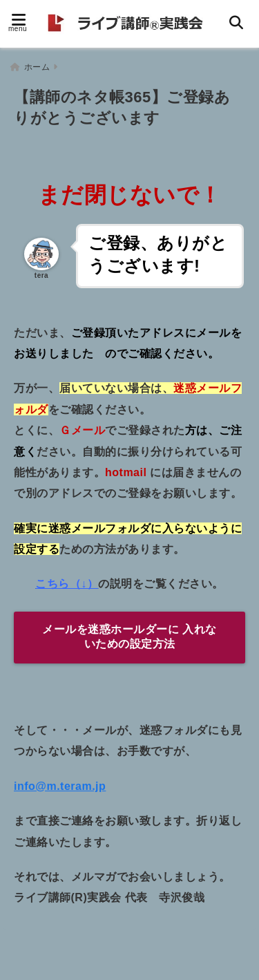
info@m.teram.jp (60, 786)
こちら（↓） (67, 584)
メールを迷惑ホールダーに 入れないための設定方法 (129, 637)
